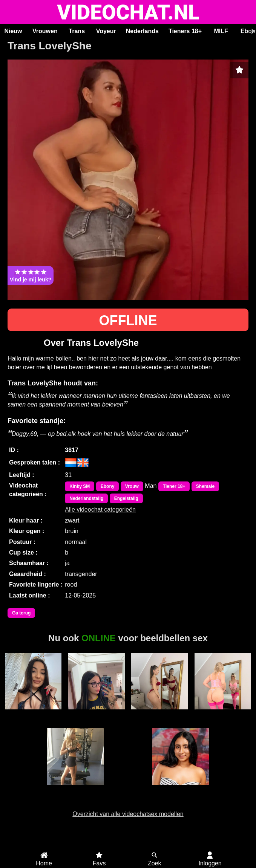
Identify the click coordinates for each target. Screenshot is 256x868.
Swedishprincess (75, 789)
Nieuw (13, 31)
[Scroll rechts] (252, 31)
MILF (221, 31)
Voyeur (106, 31)
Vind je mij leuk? (31, 275)
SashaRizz (160, 714)
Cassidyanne (223, 714)
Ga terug (21, 613)
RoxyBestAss (33, 714)
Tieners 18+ (185, 31)
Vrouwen (45, 31)
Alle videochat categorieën (100, 510)
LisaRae (96, 714)
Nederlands (142, 31)
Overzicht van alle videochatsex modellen (128, 814)
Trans (77, 31)
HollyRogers (181, 789)
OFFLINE (128, 320)
